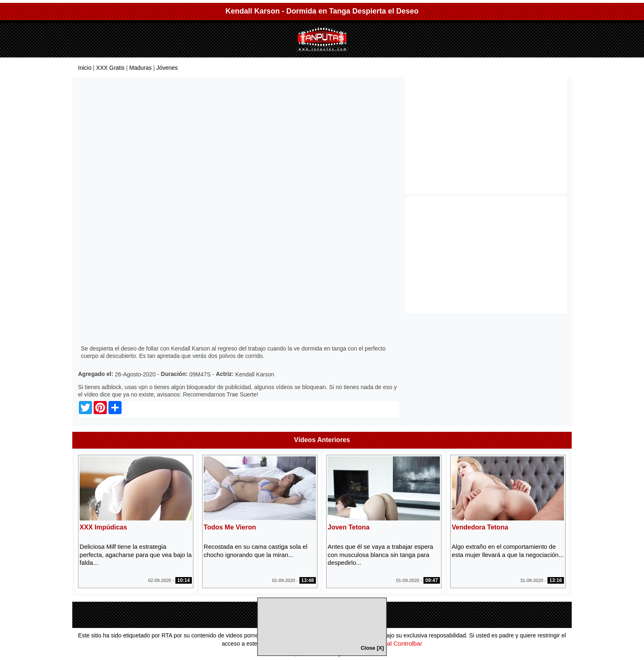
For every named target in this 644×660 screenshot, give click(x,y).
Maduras (140, 68)
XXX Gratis (110, 68)
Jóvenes (167, 68)
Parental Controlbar (396, 643)
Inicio (85, 68)
